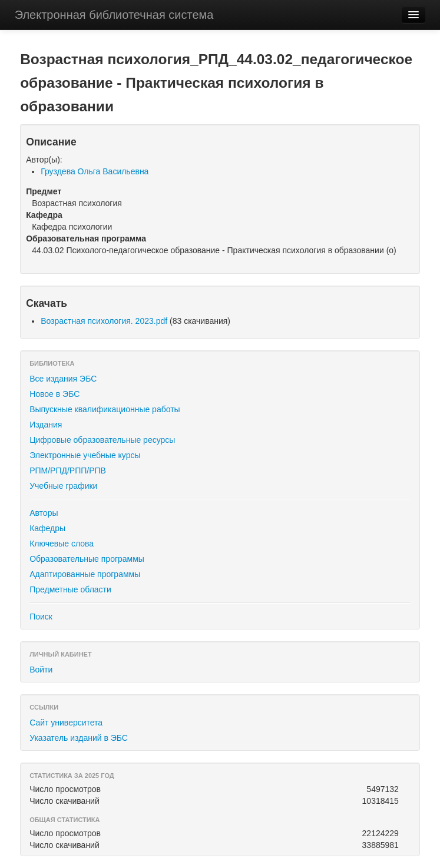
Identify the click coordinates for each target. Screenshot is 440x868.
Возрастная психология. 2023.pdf (104, 321)
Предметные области (70, 589)
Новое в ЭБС (54, 394)
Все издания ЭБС (63, 379)
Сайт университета (66, 723)
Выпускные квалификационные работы (105, 409)
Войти (41, 670)
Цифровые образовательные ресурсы (102, 440)
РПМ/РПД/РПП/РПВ (68, 471)
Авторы (44, 513)
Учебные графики (63, 486)
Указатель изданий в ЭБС (79, 738)
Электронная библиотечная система (114, 15)
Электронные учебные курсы (85, 455)
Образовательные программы (87, 559)
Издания (46, 425)
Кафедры (47, 528)
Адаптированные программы (85, 574)
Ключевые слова (62, 544)
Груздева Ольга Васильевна (95, 171)
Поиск (41, 617)
